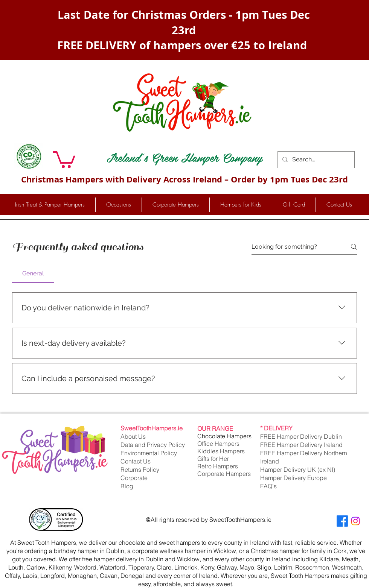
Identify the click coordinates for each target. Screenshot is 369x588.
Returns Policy (140, 469)
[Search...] (315, 160)
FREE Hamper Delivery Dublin (301, 436)
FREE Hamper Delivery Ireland (301, 445)
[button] (64, 159)
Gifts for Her (213, 459)
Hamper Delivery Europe (294, 478)
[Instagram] (355, 521)
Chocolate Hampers (224, 436)
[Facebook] (342, 521)
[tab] (33, 273)
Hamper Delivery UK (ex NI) (298, 469)
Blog (127, 486)
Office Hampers (218, 444)
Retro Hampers (218, 466)
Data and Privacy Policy (153, 445)
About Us (133, 436)
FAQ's (268, 486)
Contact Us (136, 461)
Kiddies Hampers (221, 451)
